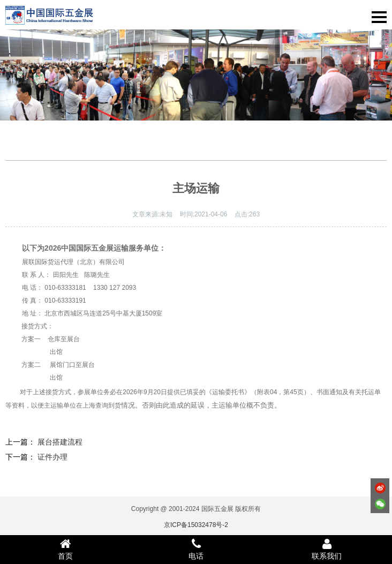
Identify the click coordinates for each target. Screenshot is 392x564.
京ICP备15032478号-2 (196, 525)
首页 (65, 549)
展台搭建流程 (60, 442)
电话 (196, 549)
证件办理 (52, 457)
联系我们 (327, 549)
